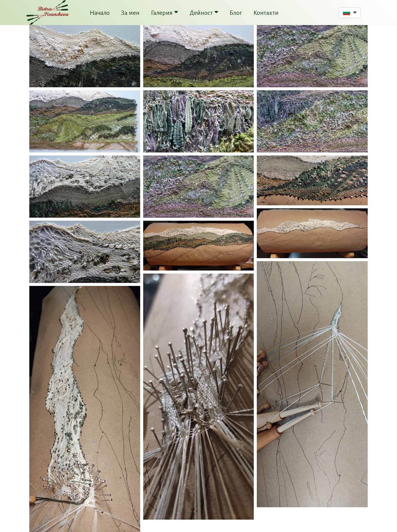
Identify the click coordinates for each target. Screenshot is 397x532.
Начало (100, 13)
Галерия (165, 13)
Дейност (204, 13)
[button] (350, 13)
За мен (130, 13)
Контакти (266, 13)
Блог (236, 13)
